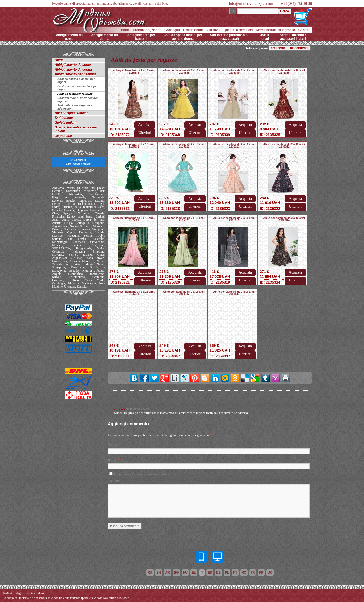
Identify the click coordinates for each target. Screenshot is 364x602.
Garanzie (214, 30)
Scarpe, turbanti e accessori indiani (293, 37)
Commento (116, 481)
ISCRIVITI (78, 162)
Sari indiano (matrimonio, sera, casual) (229, 37)
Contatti (304, 30)
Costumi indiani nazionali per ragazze (78, 99)
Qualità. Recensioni (238, 30)
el (194, 573)
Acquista (145, 125)
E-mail (112, 460)
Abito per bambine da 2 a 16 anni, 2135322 (285, 145)
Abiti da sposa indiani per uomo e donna (183, 37)
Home (125, 30)
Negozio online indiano (30, 593)
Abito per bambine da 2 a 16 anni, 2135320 (184, 219)
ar (167, 573)
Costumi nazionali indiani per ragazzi (78, 88)
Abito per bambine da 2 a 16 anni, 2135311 (134, 293)
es (210, 573)
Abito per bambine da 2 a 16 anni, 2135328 (184, 145)
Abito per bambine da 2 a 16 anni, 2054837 (234, 293)
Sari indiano (64, 118)
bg (176, 573)
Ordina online (193, 30)
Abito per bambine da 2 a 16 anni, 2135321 (134, 219)
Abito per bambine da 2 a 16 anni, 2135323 (234, 145)
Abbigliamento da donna (104, 37)
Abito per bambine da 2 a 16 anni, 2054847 (184, 293)
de (218, 573)
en (159, 573)
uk (270, 573)
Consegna (172, 30)
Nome (112, 445)
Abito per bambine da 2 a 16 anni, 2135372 (134, 72)
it (202, 573)
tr (253, 573)
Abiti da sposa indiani (71, 113)
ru (150, 573)
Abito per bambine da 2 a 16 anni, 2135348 (184, 72)
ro (244, 573)
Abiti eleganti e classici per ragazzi (76, 80)
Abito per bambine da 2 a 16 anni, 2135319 (234, 219)
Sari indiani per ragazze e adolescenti (75, 107)
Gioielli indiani (264, 37)
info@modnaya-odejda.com (251, 4)
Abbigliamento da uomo (69, 37)
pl (227, 573)
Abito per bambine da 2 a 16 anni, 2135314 (285, 219)
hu (185, 573)
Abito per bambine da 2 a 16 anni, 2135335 (285, 72)
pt (235, 573)
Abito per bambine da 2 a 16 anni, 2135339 (234, 72)
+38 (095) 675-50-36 (296, 4)
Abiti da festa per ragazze (75, 94)
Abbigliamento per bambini (141, 37)
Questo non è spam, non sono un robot (142, 474)
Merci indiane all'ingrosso (276, 30)
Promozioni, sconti (147, 30)
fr (261, 573)
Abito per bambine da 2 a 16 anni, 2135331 (134, 145)
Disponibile (63, 136)
